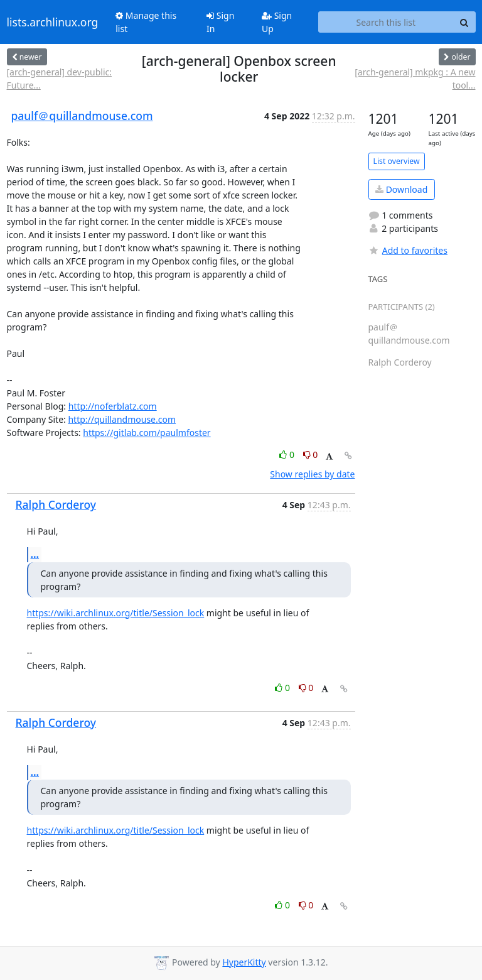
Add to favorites (408, 250)
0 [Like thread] (288, 455)
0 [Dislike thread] (311, 455)
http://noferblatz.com (113, 406)
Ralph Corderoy (56, 504)
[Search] (464, 22)
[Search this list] (386, 22)
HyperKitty (244, 962)
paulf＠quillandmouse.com (82, 116)
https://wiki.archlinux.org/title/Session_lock (116, 613)
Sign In (220, 22)
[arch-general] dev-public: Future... (60, 79)
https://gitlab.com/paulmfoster (147, 433)
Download (401, 189)
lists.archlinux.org (53, 22)
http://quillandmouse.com (122, 419)
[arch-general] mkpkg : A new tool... (415, 79)
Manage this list (146, 22)
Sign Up (277, 22)
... (35, 554)
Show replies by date (312, 474)
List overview (397, 161)
